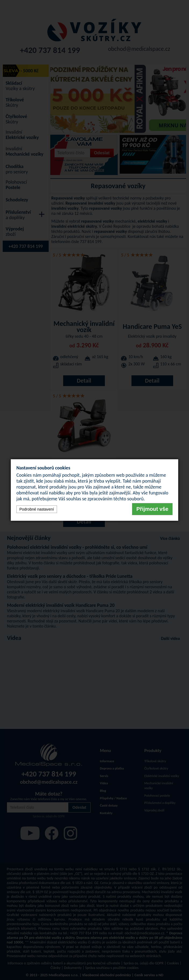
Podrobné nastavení (37, 509)
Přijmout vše (152, 509)
